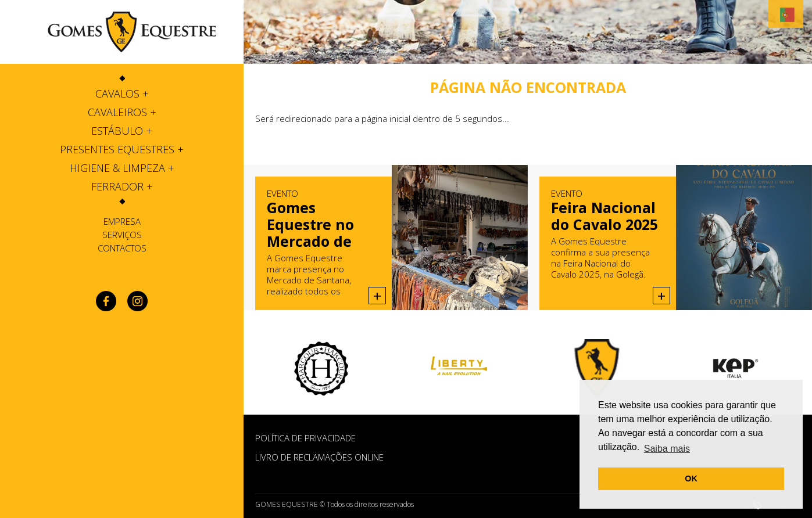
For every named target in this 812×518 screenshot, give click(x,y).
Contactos (122, 248)
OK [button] (691, 479)
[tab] (122, 93)
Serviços (122, 235)
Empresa (122, 221)
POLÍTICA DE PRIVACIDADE (305, 438)
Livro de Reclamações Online (319, 457)
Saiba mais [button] (667, 449)
